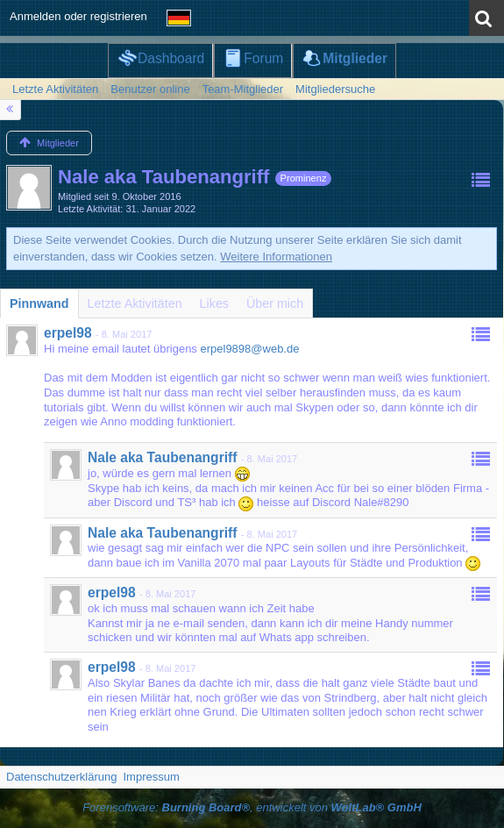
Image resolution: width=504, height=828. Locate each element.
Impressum (151, 777)
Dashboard (171, 58)
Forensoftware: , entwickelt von (252, 807)
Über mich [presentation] (275, 303)
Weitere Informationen (276, 257)
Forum (263, 58)
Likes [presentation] (214, 303)
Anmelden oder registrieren (78, 16)
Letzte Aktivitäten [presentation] (135, 303)
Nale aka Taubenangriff (162, 457)
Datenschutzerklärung (61, 777)
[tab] (39, 303)
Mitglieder (355, 58)
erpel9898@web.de (249, 349)
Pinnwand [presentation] (39, 303)
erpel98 (68, 333)
